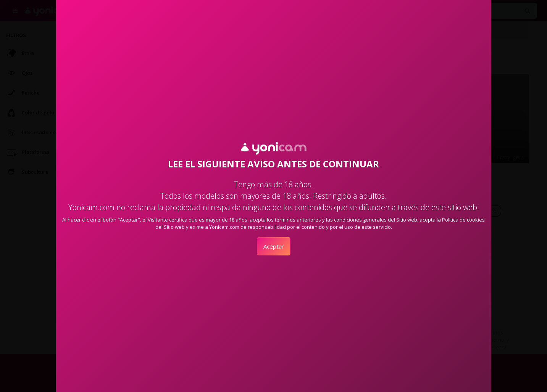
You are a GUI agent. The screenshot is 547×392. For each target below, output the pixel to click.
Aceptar (274, 246)
